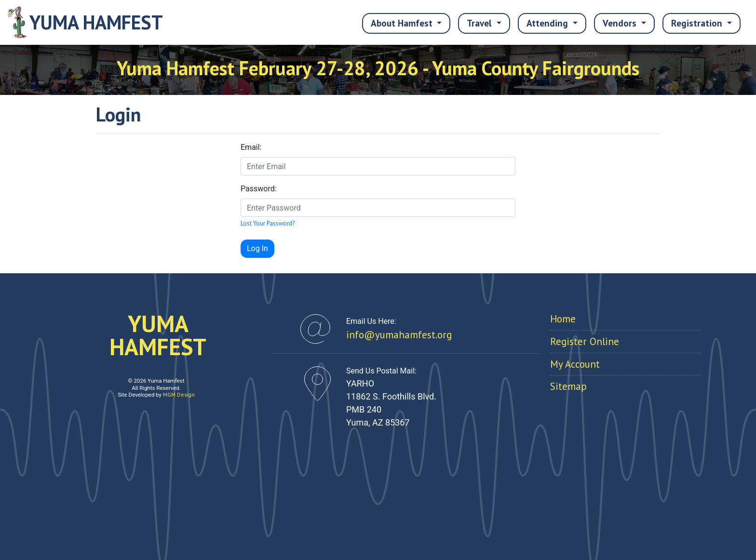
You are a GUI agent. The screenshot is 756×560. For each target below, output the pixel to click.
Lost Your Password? (268, 223)
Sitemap (568, 386)
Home (563, 319)
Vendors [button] (621, 23)
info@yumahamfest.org (399, 335)
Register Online (585, 341)
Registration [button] (698, 23)
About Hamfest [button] (403, 23)
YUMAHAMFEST (158, 335)
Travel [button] (480, 23)
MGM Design (179, 394)
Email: (251, 147)
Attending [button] (548, 23)
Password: (259, 189)
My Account (575, 364)
